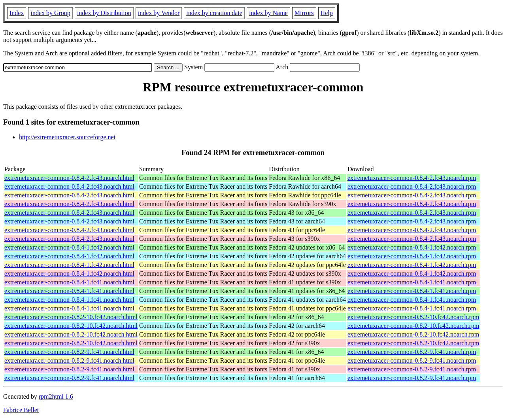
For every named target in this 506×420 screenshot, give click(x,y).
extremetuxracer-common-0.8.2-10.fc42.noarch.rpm (413, 317)
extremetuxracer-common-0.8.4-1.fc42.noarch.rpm (412, 247)
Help (327, 13)
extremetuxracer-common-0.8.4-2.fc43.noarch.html (69, 178)
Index (17, 13)
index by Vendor (159, 13)
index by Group (50, 13)
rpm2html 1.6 (56, 396)
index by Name (268, 13)
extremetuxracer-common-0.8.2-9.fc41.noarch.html (69, 352)
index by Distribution (104, 13)
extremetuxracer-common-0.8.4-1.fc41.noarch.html (69, 282)
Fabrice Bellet (21, 410)
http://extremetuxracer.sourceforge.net (67, 137)
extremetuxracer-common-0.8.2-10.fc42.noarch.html (71, 317)
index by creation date (214, 13)
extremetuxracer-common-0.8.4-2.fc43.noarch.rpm (412, 178)
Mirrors (304, 13)
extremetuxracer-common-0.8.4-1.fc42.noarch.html (69, 247)
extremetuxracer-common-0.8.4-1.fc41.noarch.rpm (412, 282)
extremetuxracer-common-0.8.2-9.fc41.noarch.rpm (412, 352)
